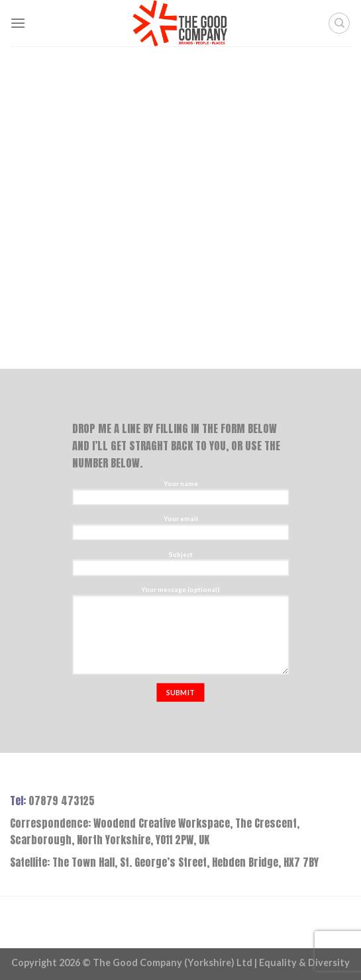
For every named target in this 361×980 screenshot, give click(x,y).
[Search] (339, 23)
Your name (180, 495)
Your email (180, 531)
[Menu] (18, 23)
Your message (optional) (180, 633)
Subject (180, 566)
